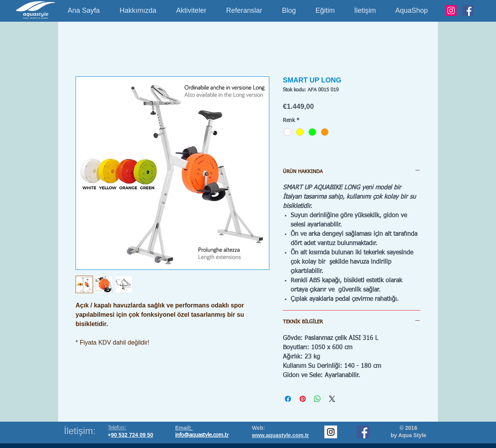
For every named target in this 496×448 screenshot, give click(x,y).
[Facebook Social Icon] (363, 432)
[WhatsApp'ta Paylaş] (317, 399)
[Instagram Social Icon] (331, 432)
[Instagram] (451, 10)
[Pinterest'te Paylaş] (303, 399)
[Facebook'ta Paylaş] (288, 399)
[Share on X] (332, 399)
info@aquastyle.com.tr (202, 435)
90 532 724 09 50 (132, 435)
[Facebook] (468, 10)
